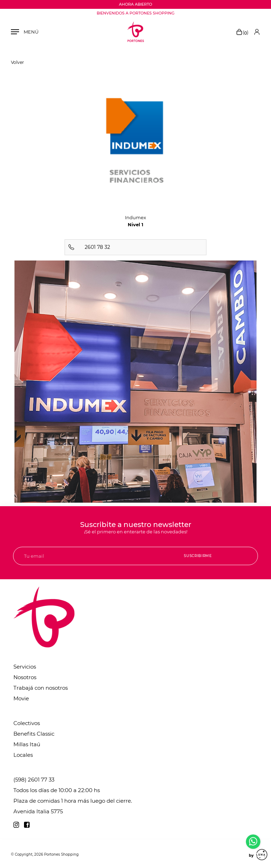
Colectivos (27, 723)
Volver (17, 62)
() (242, 32)
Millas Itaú (27, 744)
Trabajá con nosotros (41, 688)
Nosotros (25, 677)
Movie (21, 698)
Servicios (25, 667)
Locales (23, 755)
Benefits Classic (34, 734)
